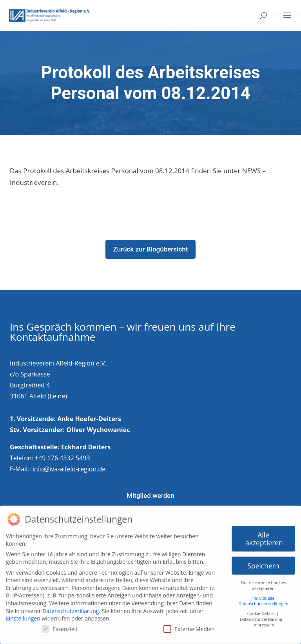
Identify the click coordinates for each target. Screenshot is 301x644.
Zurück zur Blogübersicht (151, 249)
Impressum (263, 622)
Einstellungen (23, 615)
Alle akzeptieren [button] (264, 535)
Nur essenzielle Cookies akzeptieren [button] (263, 582)
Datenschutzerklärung (71, 607)
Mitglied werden (150, 496)
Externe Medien (189, 625)
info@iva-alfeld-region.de (69, 469)
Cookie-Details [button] (262, 610)
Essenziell (59, 625)
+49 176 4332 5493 (63, 458)
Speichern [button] (263, 562)
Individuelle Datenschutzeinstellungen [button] (264, 598)
